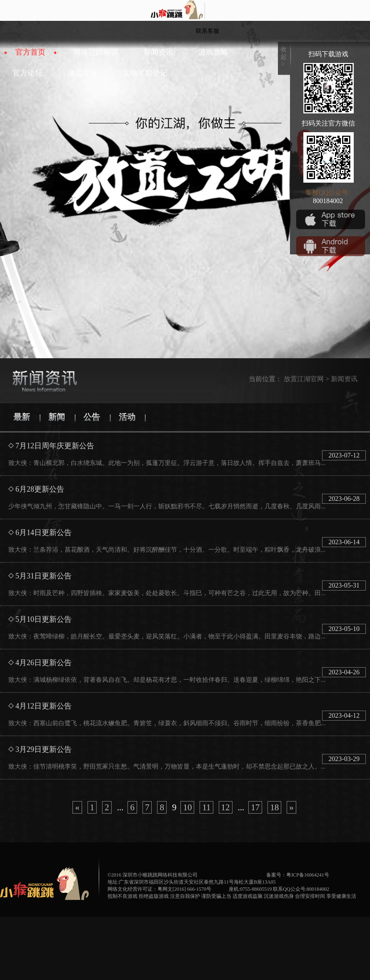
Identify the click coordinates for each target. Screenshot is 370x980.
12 (226, 807)
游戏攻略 (213, 52)
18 (274, 807)
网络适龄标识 (96, 52)
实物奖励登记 (145, 73)
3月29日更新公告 (44, 749)
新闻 (57, 417)
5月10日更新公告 (44, 619)
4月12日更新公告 (44, 706)
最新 (22, 417)
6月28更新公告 (40, 489)
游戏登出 (82, 73)
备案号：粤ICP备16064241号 (298, 875)
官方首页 (30, 52)
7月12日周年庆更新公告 (55, 446)
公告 (92, 417)
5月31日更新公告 (44, 576)
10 (187, 807)
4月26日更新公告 (44, 663)
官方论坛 (27, 73)
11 (206, 807)
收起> (284, 57)
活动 (127, 417)
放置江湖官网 (304, 379)
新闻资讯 (158, 52)
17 (255, 807)
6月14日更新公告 (44, 533)
